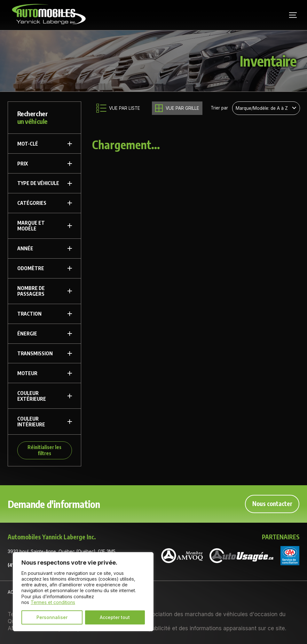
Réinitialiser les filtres (44, 450)
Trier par (219, 108)
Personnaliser (52, 617)
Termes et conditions (53, 602)
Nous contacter (272, 504)
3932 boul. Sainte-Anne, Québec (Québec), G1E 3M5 (62, 551)
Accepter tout (115, 617)
